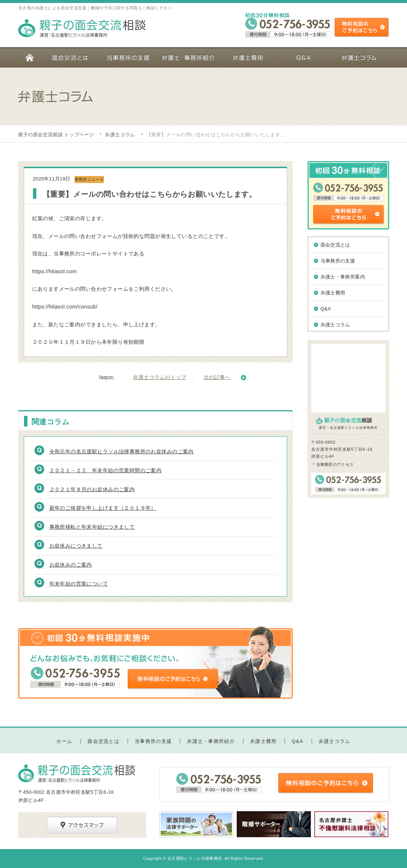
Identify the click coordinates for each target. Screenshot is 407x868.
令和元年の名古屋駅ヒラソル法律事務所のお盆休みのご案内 (122, 451)
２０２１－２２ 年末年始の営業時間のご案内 (106, 470)
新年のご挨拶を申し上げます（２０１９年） (103, 508)
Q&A (303, 57)
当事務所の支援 (128, 57)
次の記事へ (217, 377)
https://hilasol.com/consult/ (65, 307)
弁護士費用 (247, 57)
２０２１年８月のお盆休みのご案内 (92, 489)
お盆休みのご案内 (71, 565)
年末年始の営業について (79, 584)
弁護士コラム (360, 57)
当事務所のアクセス (335, 464)
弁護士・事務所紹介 (188, 57)
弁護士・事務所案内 (343, 277)
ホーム (29, 57)
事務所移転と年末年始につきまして (92, 527)
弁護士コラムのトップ (160, 377)
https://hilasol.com (55, 271)
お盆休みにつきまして (76, 546)
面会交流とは (70, 57)
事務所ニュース (89, 179)
